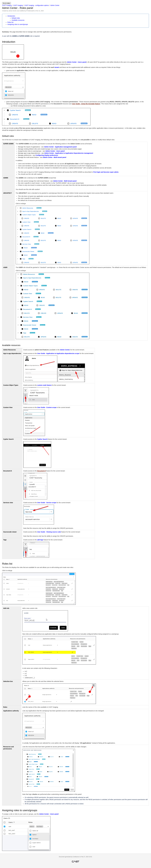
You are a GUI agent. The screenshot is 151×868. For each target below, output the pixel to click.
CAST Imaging (7, 5)
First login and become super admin (106, 172)
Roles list (10, 22)
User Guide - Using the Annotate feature (86, 104)
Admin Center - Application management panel (60, 147)
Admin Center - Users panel (77, 62)
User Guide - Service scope (47, 503)
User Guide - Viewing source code (49, 532)
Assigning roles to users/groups (18, 24)
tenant (57, 67)
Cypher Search (42, 439)
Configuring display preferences (47, 155)
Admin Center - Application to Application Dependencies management (69, 153)
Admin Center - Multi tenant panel (54, 157)
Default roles (16, 18)
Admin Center (55, 5)
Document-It (42, 471)
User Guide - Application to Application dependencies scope (58, 353)
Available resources (18, 20)
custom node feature (44, 385)
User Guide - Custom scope (47, 407)
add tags (40, 540)
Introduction (11, 16)
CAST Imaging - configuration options (37, 5)
